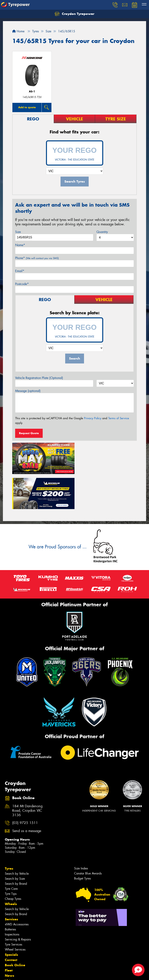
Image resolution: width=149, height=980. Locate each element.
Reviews (12, 950)
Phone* (37, 258)
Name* (20, 245)
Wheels (11, 868)
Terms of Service (119, 418)
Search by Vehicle (17, 838)
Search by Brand (16, 848)
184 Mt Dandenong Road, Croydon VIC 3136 (27, 775)
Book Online (15, 929)
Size (18, 232)
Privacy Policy (93, 418)
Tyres (9, 832)
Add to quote (27, 107)
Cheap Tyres (13, 863)
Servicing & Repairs (18, 903)
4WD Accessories (17, 888)
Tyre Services (13, 908)
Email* (20, 271)
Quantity (102, 232)
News (10, 940)
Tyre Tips (11, 858)
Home (18, 31)
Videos (10, 945)
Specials (11, 919)
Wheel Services (15, 913)
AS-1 (32, 91)
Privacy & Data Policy (28, 974)
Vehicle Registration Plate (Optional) (39, 378)
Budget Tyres (82, 842)
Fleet (9, 934)
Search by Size (15, 843)
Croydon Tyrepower (74, 14)
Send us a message (27, 795)
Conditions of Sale (52, 974)
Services (11, 883)
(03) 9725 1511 (25, 787)
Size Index (81, 832)
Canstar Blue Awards (88, 837)
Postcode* (22, 284)
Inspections (12, 898)
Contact (11, 924)
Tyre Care (11, 853)
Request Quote (29, 433)
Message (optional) (28, 391)
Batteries (10, 893)
